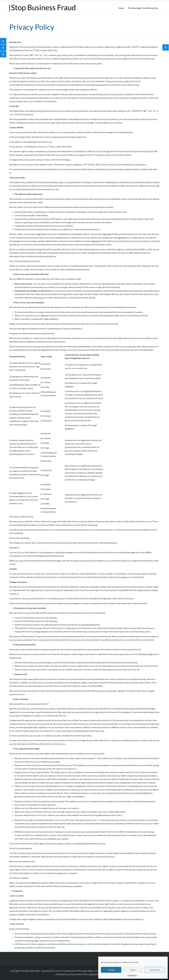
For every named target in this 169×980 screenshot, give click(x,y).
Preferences (155, 970)
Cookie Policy (132, 975)
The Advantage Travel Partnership (143, 8)
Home (121, 8)
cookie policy (73, 298)
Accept (111, 970)
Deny (133, 970)
